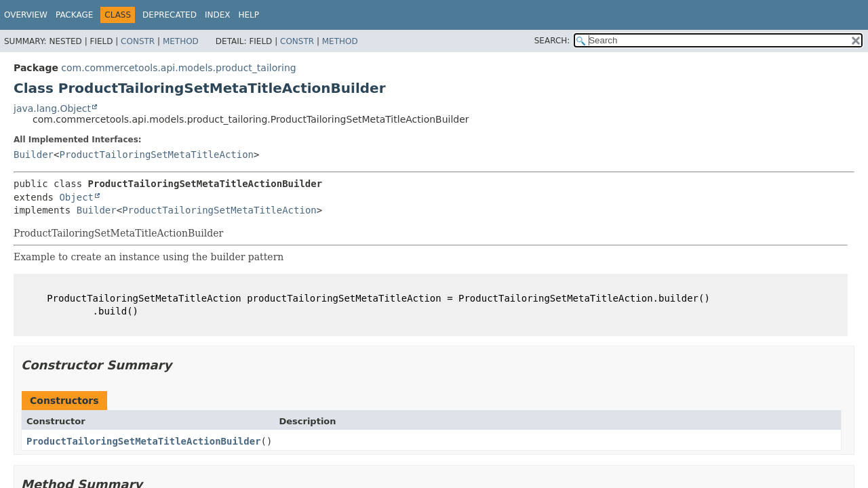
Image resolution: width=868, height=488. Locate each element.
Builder (34, 155)
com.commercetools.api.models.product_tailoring (178, 68)
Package (74, 15)
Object (76, 197)
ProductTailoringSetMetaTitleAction (156, 155)
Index (218, 15)
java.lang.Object (52, 108)
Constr (138, 41)
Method (181, 41)
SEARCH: (552, 41)
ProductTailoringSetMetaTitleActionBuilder (144, 441)
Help (249, 15)
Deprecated (170, 15)
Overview (26, 15)
